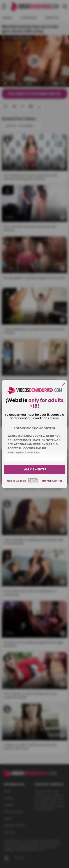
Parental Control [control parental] (51, 481)
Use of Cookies (17, 481)
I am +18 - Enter (35, 469)
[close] (64, 385)
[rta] (33, 482)
